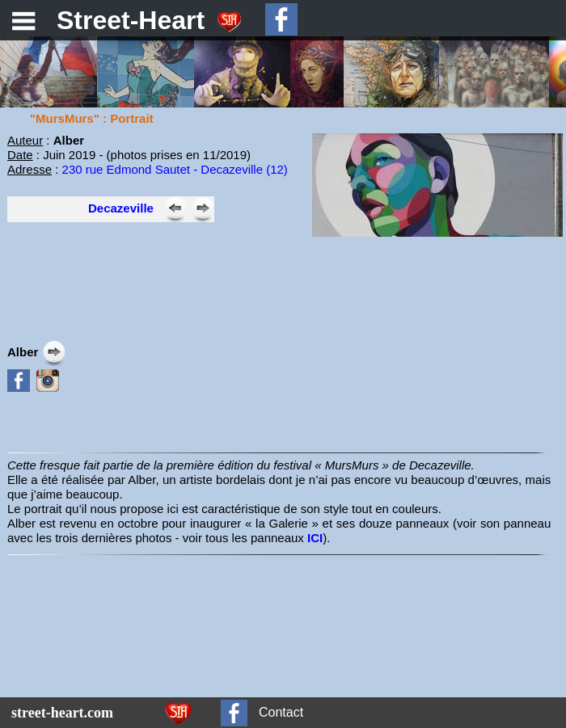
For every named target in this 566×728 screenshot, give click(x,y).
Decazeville (121, 208)
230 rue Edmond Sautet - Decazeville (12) (175, 169)
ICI (315, 538)
